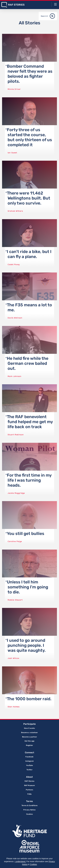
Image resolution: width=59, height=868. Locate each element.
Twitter (29, 770)
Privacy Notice (29, 810)
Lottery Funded (29, 831)
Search (44, 16)
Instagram (30, 761)
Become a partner (30, 737)
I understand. (20, 861)
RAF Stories (29, 781)
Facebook (29, 757)
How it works (29, 728)
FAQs (29, 794)
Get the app (29, 741)
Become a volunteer (29, 733)
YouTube (29, 765)
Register (29, 745)
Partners (29, 790)
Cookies (29, 814)
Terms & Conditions (29, 805)
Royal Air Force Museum (29, 846)
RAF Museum (29, 785)
